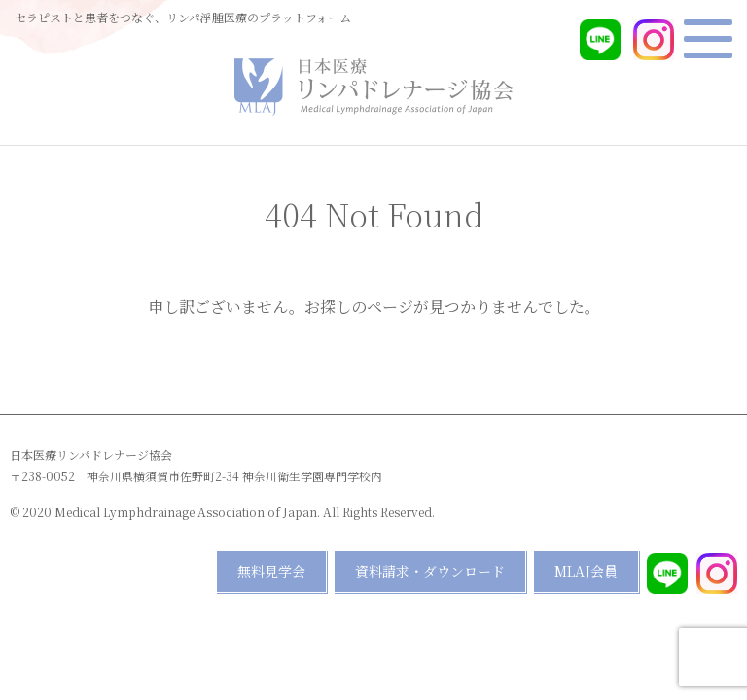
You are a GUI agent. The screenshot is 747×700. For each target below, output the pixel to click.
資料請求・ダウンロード (430, 571)
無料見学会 (271, 571)
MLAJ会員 (586, 571)
